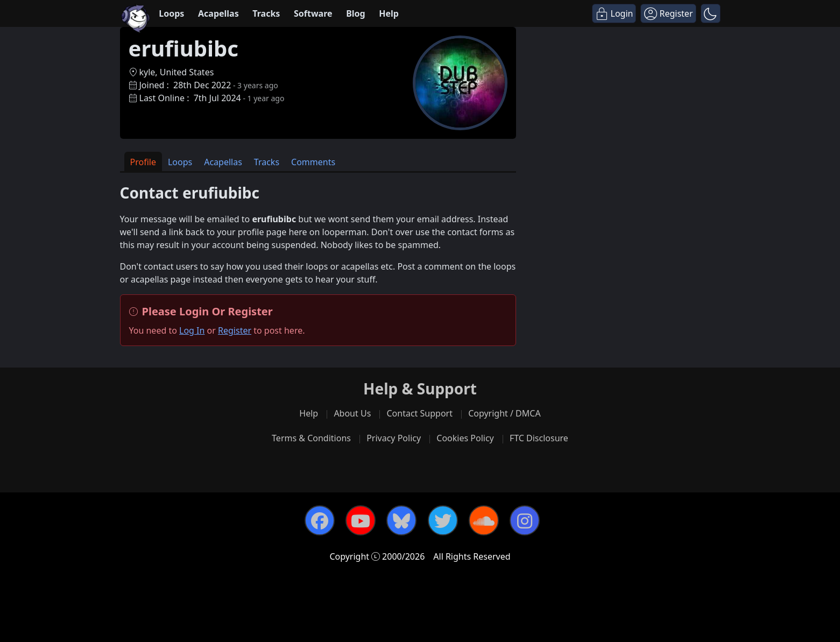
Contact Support (419, 413)
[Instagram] (525, 520)
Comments (313, 162)
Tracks (266, 13)
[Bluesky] (401, 520)
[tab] (143, 162)
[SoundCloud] (484, 520)
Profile (143, 162)
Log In (192, 330)
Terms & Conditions (311, 438)
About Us (352, 413)
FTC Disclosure (539, 438)
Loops (171, 13)
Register (235, 330)
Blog (356, 13)
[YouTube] (361, 520)
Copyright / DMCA (504, 413)
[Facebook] (320, 520)
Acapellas (218, 13)
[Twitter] (443, 520)
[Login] (614, 13)
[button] (711, 13)
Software (313, 13)
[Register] (668, 13)
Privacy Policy (394, 438)
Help (389, 13)
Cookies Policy (465, 438)
